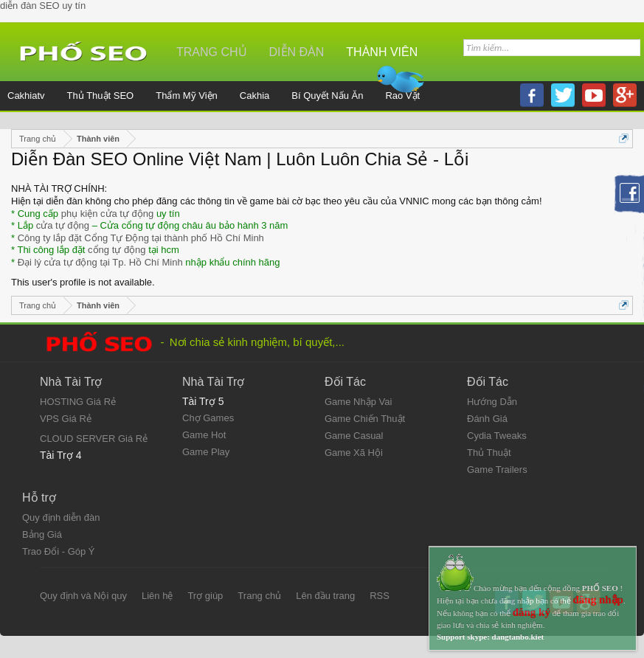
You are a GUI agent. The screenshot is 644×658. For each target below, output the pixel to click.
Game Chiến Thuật (365, 419)
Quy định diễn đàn (61, 517)
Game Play (206, 452)
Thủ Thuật (489, 453)
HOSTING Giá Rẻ (78, 402)
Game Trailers (497, 470)
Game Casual (354, 436)
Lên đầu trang (325, 596)
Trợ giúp (205, 596)
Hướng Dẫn (492, 402)
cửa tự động (63, 225)
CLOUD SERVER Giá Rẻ (94, 439)
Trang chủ (212, 52)
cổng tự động (117, 250)
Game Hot (204, 435)
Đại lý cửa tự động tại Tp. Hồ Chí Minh (100, 262)
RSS (380, 596)
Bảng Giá (42, 534)
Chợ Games (208, 418)
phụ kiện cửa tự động (108, 214)
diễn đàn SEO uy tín (43, 6)
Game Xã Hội (354, 453)
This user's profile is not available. (83, 282)
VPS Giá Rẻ (66, 419)
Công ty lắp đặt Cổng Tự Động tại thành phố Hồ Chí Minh (141, 238)
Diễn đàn (297, 52)
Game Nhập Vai (358, 402)
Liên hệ (157, 596)
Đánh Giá (487, 419)
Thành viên (382, 52)
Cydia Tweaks (497, 436)
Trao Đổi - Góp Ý (59, 551)
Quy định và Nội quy (83, 596)
